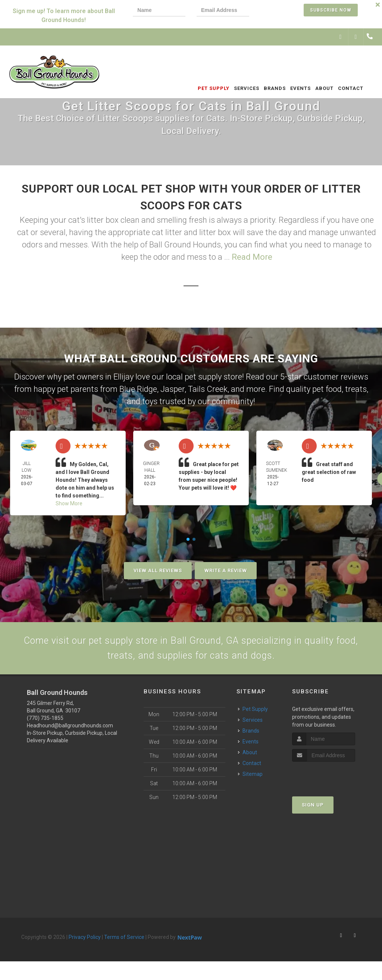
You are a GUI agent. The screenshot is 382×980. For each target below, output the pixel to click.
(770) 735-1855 (45, 724)
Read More (252, 257)
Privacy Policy (85, 943)
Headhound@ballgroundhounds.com (70, 731)
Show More (69, 503)
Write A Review (226, 570)
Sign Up (313, 811)
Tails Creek (208, 389)
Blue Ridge (138, 389)
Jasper (173, 389)
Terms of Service (124, 943)
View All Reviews (158, 570)
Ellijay (123, 377)
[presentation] (286, 11)
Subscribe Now (331, 10)
